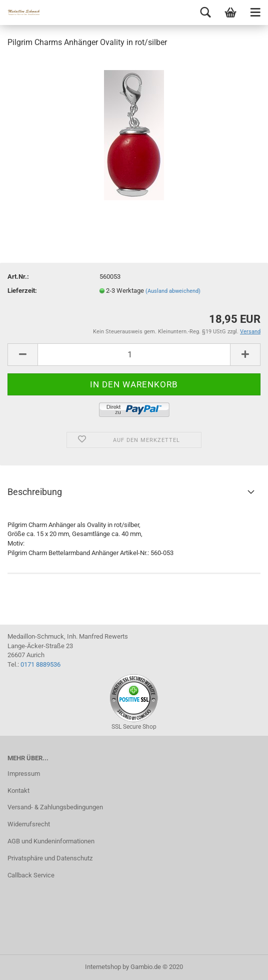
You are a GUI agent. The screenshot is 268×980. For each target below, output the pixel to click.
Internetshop (103, 967)
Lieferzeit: (22, 291)
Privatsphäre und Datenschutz (50, 858)
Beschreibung (35, 492)
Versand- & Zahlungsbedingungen (55, 807)
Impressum (24, 774)
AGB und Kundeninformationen (51, 841)
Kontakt (18, 791)
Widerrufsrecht (29, 824)
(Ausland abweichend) (173, 291)
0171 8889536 (40, 664)
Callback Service (31, 875)
